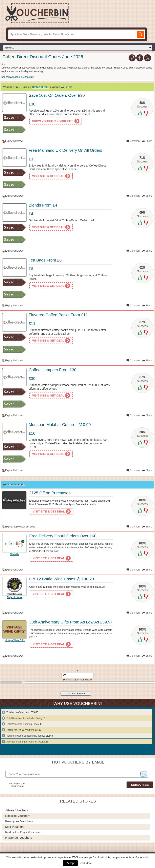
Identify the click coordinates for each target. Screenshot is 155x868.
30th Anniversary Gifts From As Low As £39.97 (71, 622)
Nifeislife (15, 554)
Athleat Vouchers (17, 810)
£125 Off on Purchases (50, 493)
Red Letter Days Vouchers (23, 832)
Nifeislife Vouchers (18, 816)
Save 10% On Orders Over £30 (57, 95)
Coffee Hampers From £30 (52, 370)
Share (149, 141)
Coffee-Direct (40, 87)
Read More (85, 863)
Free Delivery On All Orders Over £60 (63, 536)
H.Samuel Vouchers (19, 838)
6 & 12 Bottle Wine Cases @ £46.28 (62, 579)
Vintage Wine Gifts (15, 640)
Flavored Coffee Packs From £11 (58, 315)
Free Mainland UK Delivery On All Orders (65, 150)
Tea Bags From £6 (45, 260)
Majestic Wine (15, 597)
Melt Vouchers (15, 827)
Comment (135, 141)
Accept (70, 863)
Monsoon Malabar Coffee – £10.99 (60, 425)
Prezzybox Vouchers (19, 821)
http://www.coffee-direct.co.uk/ (18, 77)
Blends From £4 (43, 205)
